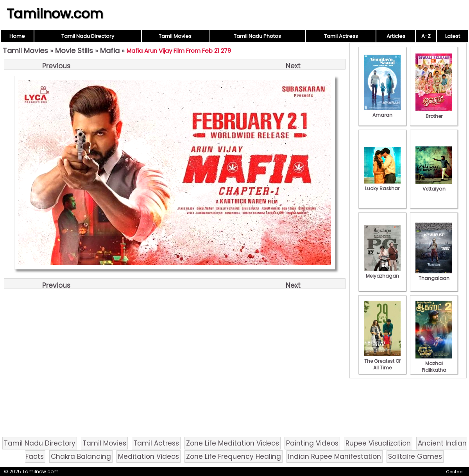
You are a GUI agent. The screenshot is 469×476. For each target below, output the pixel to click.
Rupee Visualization (378, 443)
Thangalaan (434, 275)
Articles (396, 36)
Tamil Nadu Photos (257, 36)
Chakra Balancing (81, 456)
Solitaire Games (415, 456)
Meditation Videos (149, 456)
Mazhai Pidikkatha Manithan (434, 367)
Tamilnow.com (55, 14)
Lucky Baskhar (382, 185)
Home (17, 36)
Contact (455, 472)
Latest (453, 36)
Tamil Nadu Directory (88, 36)
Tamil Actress (341, 36)
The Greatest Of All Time (382, 361)
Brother (434, 113)
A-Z (426, 36)
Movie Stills (74, 51)
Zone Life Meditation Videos (233, 443)
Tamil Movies (175, 36)
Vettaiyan (434, 185)
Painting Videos (312, 443)
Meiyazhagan (382, 273)
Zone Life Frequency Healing (234, 456)
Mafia (110, 51)
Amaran (382, 112)
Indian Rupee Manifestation (335, 456)
